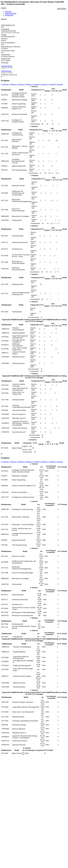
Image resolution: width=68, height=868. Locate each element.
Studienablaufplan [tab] (11, 13)
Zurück (4, 8)
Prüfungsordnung (7, 66)
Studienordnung (6, 71)
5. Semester (36, 84)
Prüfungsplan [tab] (9, 15)
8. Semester (59, 84)
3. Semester (20, 84)
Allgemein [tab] (8, 12)
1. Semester (5, 84)
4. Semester (28, 84)
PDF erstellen (62, 9)
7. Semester (52, 84)
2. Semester (13, 84)
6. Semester (44, 84)
